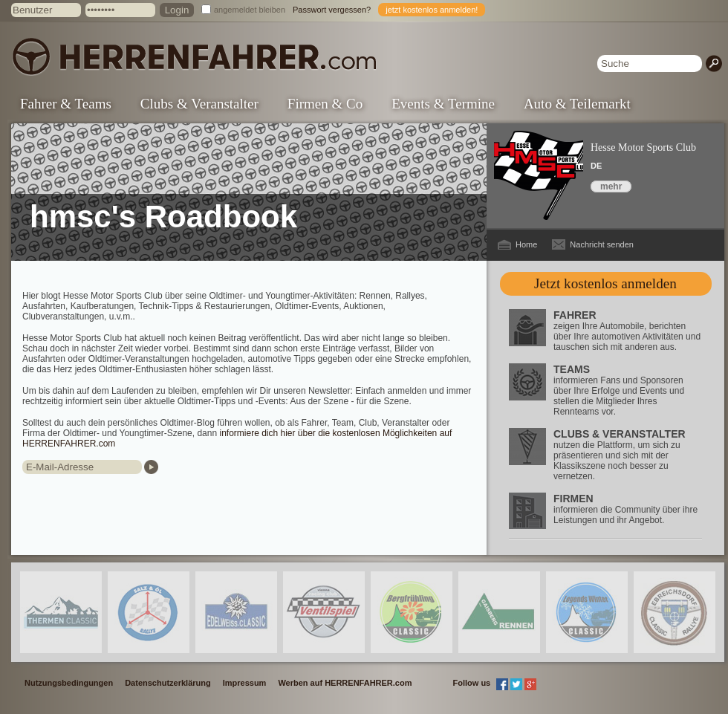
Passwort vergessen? (332, 10)
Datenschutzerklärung (168, 683)
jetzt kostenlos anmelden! (432, 10)
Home (526, 244)
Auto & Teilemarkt (577, 104)
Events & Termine (443, 104)
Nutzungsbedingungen (69, 683)
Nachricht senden (602, 244)
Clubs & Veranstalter (199, 104)
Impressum (245, 683)
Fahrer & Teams (66, 104)
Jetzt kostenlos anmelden (605, 283)
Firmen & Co (325, 104)
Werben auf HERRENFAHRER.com (345, 683)
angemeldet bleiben (250, 10)
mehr (611, 186)
